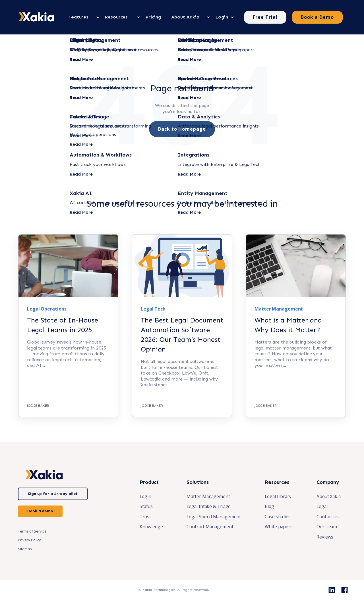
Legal (321, 506)
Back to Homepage (182, 129)
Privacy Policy (29, 540)
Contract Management (208, 527)
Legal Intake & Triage (206, 506)
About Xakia (328, 496)
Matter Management (206, 496)
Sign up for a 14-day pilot (53, 493)
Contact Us (327, 517)
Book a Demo (317, 17)
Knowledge (148, 527)
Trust (142, 517)
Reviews (324, 537)
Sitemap (25, 548)
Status (143, 506)
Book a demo (40, 511)
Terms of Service (32, 531)
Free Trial (265, 17)
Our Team (326, 527)
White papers (277, 527)
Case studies (276, 517)
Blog (268, 506)
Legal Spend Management (211, 517)
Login (143, 496)
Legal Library (277, 496)
